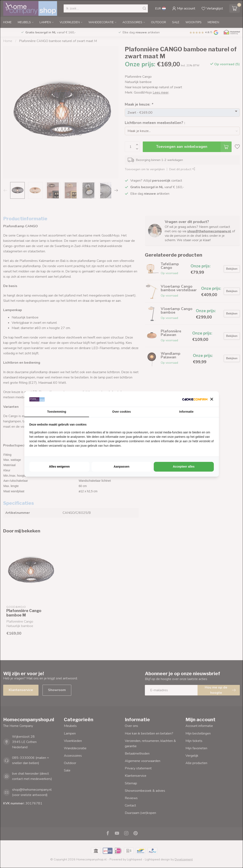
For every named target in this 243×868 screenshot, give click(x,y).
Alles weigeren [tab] (59, 467)
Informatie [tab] (186, 412)
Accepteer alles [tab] (184, 467)
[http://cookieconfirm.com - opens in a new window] (195, 399)
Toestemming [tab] (57, 412)
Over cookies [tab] (122, 412)
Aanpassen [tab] (121, 467)
